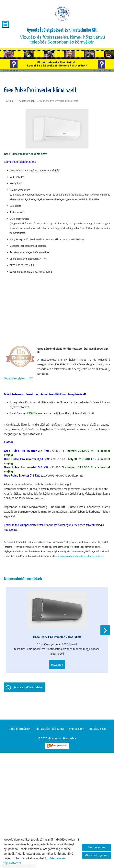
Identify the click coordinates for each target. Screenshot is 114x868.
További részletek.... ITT (18, 378)
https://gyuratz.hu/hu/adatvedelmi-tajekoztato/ (81, 556)
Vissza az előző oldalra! (28, 687)
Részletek (57, 665)
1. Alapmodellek (25, 101)
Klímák (10, 101)
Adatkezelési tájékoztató (50, 729)
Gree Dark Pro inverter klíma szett (57, 637)
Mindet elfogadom (97, 855)
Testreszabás (97, 847)
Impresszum (77, 729)
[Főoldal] (63, 14)
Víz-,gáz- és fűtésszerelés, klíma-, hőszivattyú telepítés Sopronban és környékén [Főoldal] (63, 36)
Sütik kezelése (97, 729)
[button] (105, 630)
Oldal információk (19, 729)
